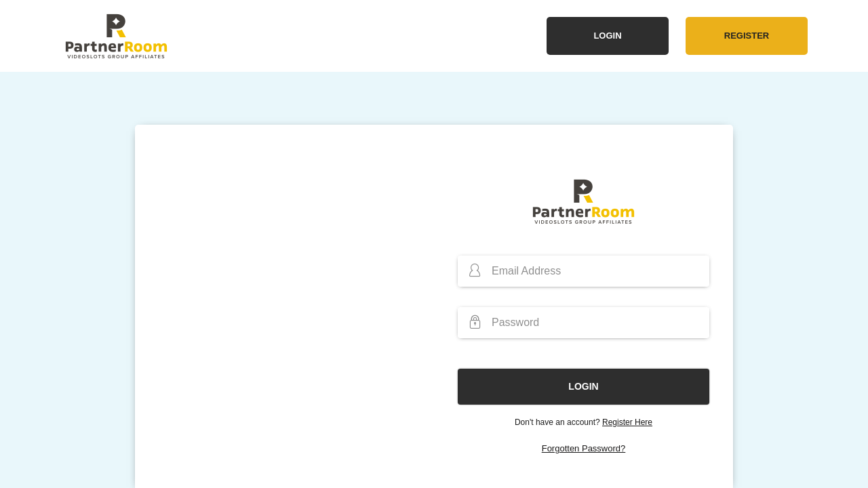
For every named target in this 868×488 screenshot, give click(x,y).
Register (747, 36)
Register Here (627, 422)
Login (607, 36)
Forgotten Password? (584, 448)
